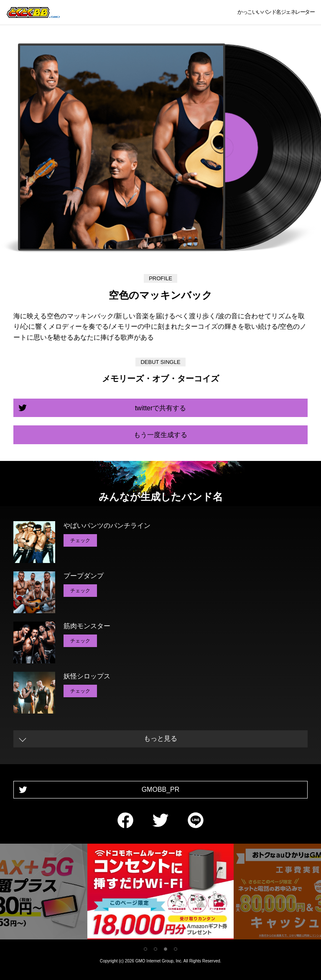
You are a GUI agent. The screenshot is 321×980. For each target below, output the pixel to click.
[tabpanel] (160, 893)
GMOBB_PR (161, 789)
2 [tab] (155, 949)
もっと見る (160, 738)
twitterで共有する (161, 408)
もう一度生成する (160, 435)
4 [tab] (176, 949)
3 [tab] (166, 949)
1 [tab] (145, 949)
